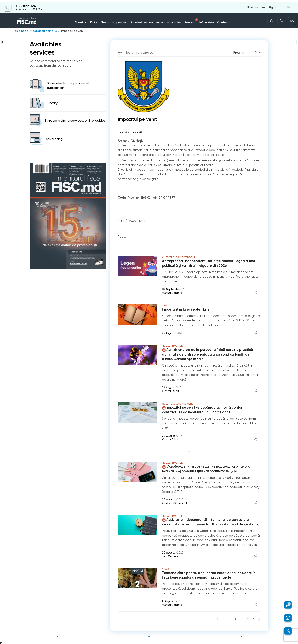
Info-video (204, 21)
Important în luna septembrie (185, 309)
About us (85, 21)
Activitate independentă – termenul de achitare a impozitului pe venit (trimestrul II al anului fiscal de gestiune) (210, 521)
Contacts (220, 21)
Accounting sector (168, 21)
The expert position (116, 21)
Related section (142, 21)
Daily (97, 21)
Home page (20, 31)
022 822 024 (26, 5)
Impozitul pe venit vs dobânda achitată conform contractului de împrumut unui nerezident (203, 409)
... (224, 618)
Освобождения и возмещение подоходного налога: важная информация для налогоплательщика (206, 468)
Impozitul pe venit (71, 31)
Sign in (273, 6)
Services (190, 19)
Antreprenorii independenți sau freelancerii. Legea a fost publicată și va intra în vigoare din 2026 (208, 263)
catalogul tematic (44, 31)
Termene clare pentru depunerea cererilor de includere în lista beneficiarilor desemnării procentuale (208, 574)
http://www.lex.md (132, 221)
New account (256, 6)
